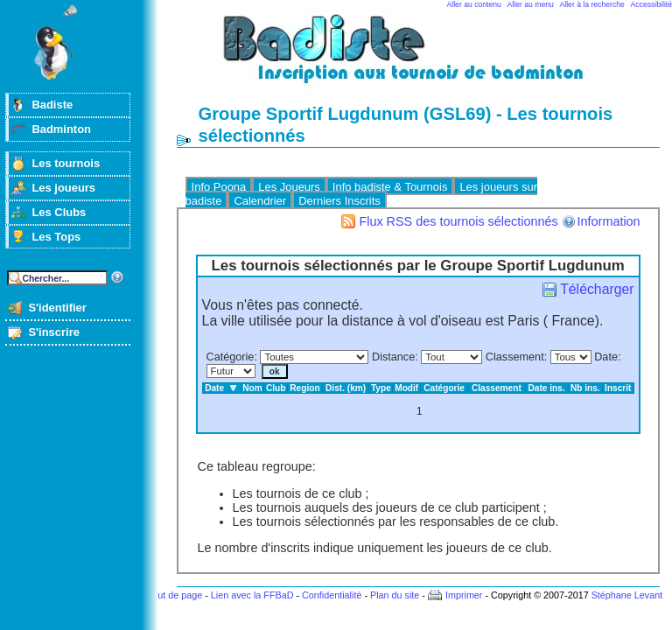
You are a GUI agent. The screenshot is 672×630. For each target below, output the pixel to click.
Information (609, 221)
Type (381, 388)
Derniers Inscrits (339, 201)
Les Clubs (59, 212)
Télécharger (597, 289)
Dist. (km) (346, 388)
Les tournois (66, 163)
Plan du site (395, 595)
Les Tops (56, 237)
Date (606, 357)
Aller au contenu (474, 4)
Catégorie (231, 357)
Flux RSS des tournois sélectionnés (458, 221)
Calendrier (260, 201)
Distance (393, 357)
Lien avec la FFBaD (252, 595)
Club (276, 388)
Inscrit (618, 388)
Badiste (52, 105)
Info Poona (219, 187)
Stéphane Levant (627, 595)
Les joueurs (63, 188)
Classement (515, 357)
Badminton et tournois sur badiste (424, 57)
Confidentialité (332, 595)
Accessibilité (651, 4)
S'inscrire (54, 332)
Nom (252, 388)
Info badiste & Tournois (390, 187)
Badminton (61, 129)
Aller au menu (531, 4)
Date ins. (547, 388)
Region (304, 388)
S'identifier (57, 308)
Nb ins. (585, 388)
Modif (406, 388)
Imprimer (464, 595)
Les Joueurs (289, 187)
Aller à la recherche (592, 4)
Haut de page (174, 595)
